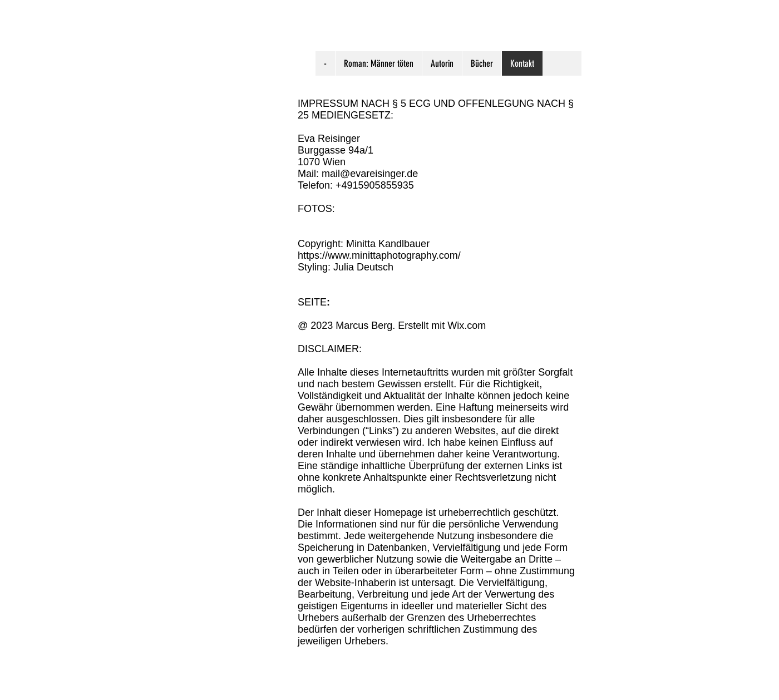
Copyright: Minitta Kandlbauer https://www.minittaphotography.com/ (379, 250)
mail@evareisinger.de (370, 174)
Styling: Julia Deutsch (346, 267)
